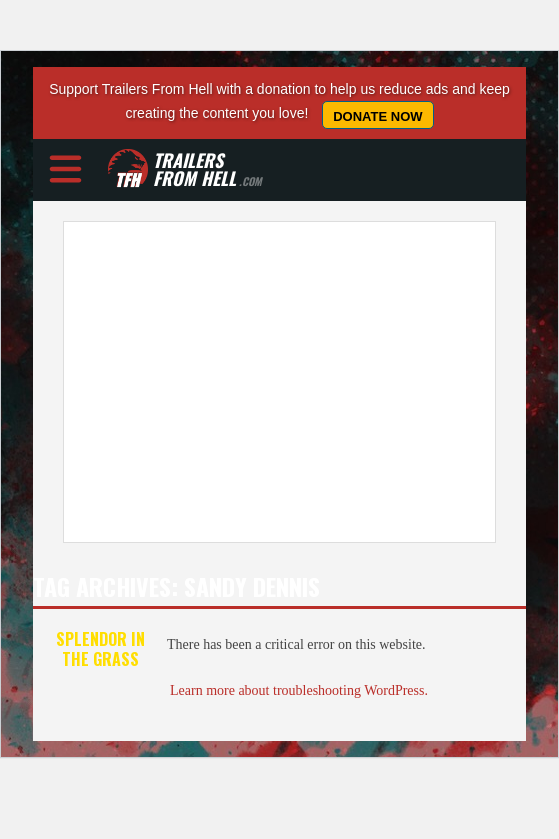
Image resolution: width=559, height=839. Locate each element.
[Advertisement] (279, 382)
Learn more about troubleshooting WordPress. (299, 690)
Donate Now (377, 116)
